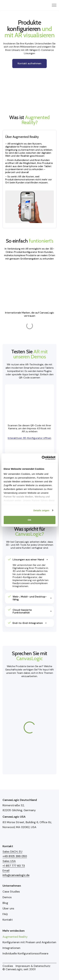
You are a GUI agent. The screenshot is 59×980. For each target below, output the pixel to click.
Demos (7, 897)
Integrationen (11, 948)
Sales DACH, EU (12, 852)
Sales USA (9, 861)
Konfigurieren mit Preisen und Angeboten (29, 942)
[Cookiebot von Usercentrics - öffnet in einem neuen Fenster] (42, 458)
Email (6, 871)
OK (29, 520)
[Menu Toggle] (54, 5)
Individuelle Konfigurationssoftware (25, 954)
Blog (5, 903)
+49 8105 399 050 (15, 856)
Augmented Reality (15, 937)
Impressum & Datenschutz (33, 966)
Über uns (8, 909)
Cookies (8, 966)
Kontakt (8, 920)
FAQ (5, 914)
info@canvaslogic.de (16, 875)
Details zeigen (41, 510)
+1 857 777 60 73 (14, 866)
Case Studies (11, 892)
